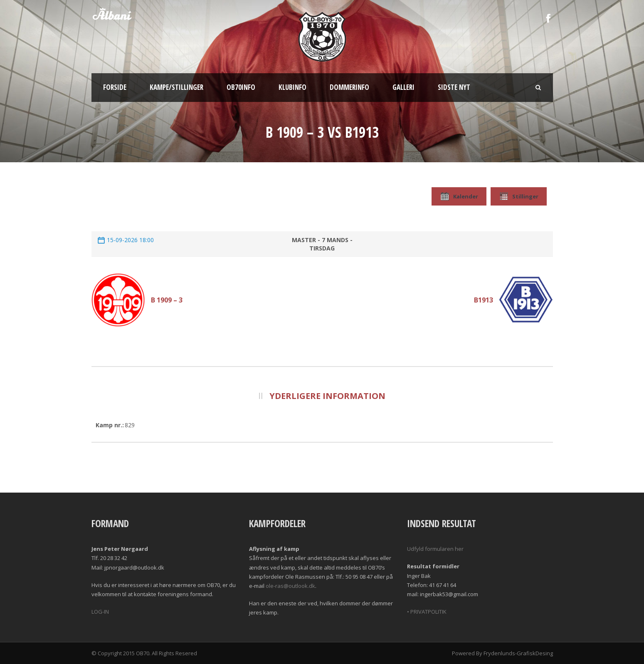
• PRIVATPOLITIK (427, 612)
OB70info (241, 87)
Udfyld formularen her (435, 549)
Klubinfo (292, 87)
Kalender (459, 196)
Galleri (403, 87)
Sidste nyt (454, 87)
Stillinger (519, 196)
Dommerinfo (349, 87)
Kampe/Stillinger (176, 87)
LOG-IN (100, 612)
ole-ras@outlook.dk (290, 586)
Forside (115, 87)
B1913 (484, 300)
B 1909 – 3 (167, 300)
